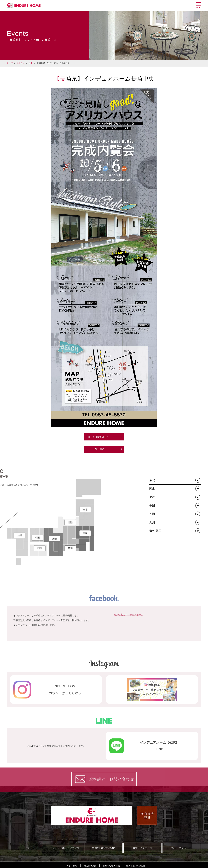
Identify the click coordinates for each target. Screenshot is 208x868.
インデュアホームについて (65, 848)
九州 (30, 63)
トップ (10, 63)
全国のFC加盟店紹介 (104, 848)
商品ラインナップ (143, 848)
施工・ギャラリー (181, 848)
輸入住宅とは (90, 866)
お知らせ (21, 63)
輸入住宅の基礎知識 (136, 866)
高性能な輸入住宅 (111, 866)
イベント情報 (71, 866)
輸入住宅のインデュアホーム (128, 649)
